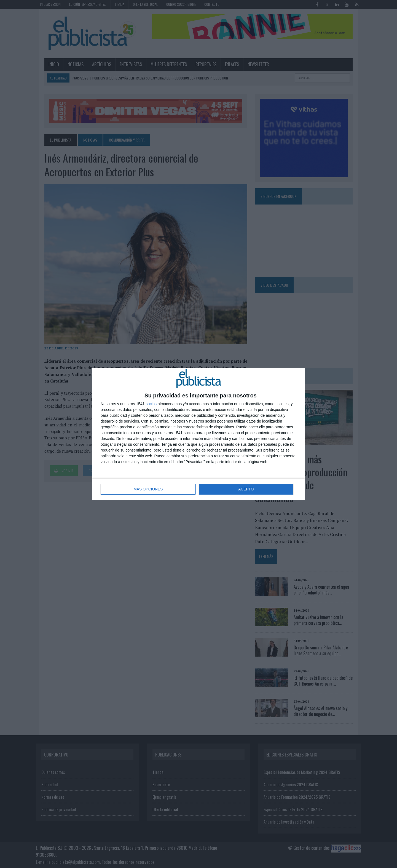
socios (151, 404)
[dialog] (198, 434)
